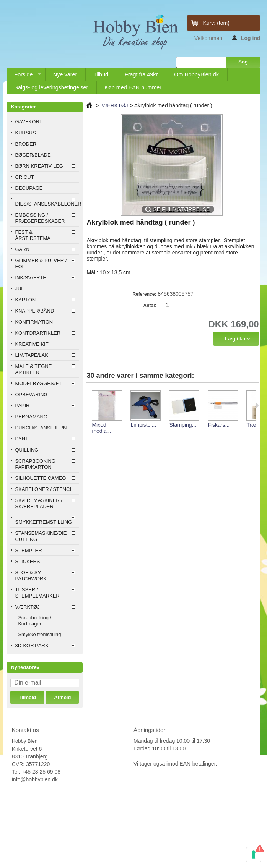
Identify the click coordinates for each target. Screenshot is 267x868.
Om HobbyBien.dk (196, 74)
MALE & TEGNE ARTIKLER (33, 369)
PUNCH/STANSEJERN (41, 428)
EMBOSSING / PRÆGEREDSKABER (40, 218)
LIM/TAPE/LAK (31, 355)
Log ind (246, 38)
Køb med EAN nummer (133, 87)
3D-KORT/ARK (32, 645)
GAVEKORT (28, 122)
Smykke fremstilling (39, 634)
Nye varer (65, 74)
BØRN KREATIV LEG (39, 166)
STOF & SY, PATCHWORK (31, 576)
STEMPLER (28, 550)
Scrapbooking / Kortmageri (35, 621)
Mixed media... (101, 428)
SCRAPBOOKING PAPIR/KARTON (35, 464)
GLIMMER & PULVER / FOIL (41, 263)
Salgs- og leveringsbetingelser (51, 87)
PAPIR (22, 406)
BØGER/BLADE (33, 155)
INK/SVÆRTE (30, 278)
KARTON (25, 300)
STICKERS (27, 561)
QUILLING (27, 450)
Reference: (144, 294)
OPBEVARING (31, 394)
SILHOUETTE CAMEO (40, 478)
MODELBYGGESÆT (38, 383)
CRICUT (24, 177)
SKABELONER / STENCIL (44, 489)
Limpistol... (143, 425)
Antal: (150, 306)
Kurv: (216, 23)
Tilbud (101, 74)
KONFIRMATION (34, 322)
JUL (19, 289)
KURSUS (25, 133)
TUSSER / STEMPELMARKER (37, 593)
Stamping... (183, 425)
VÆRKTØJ (27, 607)
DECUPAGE (29, 188)
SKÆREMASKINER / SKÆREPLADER (39, 503)
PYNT (22, 439)
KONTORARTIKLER (38, 333)
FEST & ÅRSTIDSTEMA (33, 235)
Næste (257, 405)
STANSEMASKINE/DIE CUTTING (41, 536)
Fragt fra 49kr (141, 74)
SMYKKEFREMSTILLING (43, 522)
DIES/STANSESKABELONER (47, 204)
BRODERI (26, 144)
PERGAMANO (31, 417)
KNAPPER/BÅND (34, 311)
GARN (22, 249)
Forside (24, 76)
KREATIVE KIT (32, 344)
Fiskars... (219, 425)
